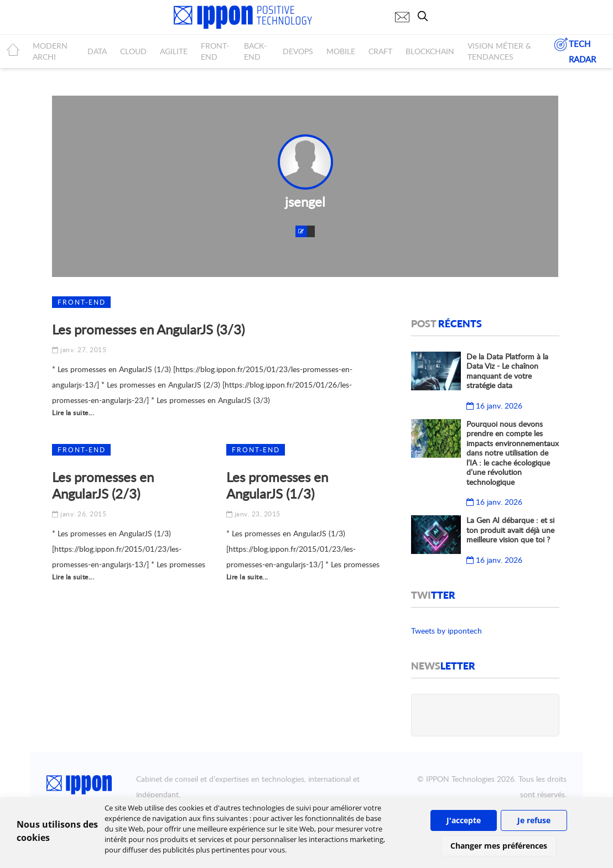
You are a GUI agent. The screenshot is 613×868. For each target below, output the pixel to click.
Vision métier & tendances (499, 51)
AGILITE (174, 51)
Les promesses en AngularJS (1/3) (277, 485)
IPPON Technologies (460, 779)
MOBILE (341, 51)
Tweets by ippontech (446, 631)
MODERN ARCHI (50, 51)
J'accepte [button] (464, 820)
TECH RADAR (575, 50)
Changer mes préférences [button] (499, 846)
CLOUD (133, 51)
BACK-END (255, 51)
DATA (97, 51)
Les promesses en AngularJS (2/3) (103, 485)
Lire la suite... (73, 413)
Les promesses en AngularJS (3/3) (148, 329)
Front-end (82, 302)
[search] (425, 16)
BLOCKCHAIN (430, 51)
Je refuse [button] (534, 820)
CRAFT (380, 51)
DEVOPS (298, 51)
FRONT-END (215, 51)
